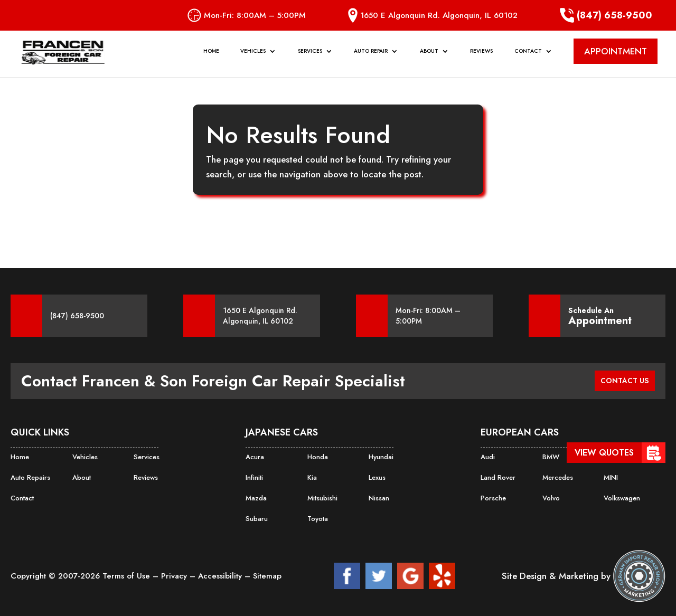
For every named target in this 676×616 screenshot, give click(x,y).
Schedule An (600, 316)
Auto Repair (371, 56)
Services (310, 56)
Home (211, 56)
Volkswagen (621, 497)
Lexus (377, 477)
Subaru (256, 517)
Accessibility (221, 574)
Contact (528, 56)
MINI (610, 477)
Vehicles (253, 56)
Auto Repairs (29, 477)
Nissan (378, 497)
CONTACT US (620, 381)
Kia (312, 477)
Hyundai (381, 457)
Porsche (492, 497)
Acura (254, 457)
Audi (487, 457)
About (429, 56)
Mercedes (557, 477)
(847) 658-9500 (606, 15)
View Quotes (604, 453)
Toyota (317, 517)
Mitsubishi (322, 497)
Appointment (600, 321)
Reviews (481, 56)
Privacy (175, 574)
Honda (317, 457)
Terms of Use (128, 574)
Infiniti (254, 477)
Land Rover (497, 477)
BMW (550, 457)
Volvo (551, 497)
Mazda (255, 497)
